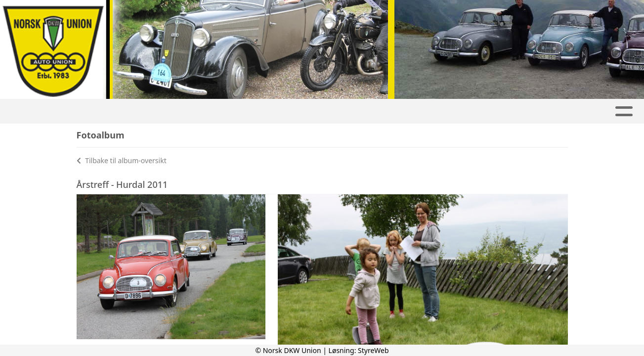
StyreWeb (373, 350)
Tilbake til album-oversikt (122, 160)
